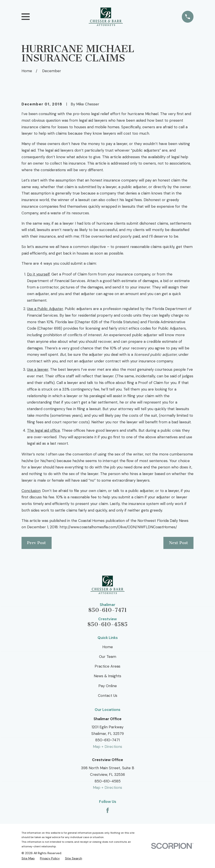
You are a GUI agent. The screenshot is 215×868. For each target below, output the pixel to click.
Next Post (179, 543)
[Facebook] (108, 810)
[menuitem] (28, 858)
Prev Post (36, 543)
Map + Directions (107, 747)
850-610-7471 (107, 610)
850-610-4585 (107, 625)
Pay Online (108, 686)
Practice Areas (107, 666)
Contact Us (108, 696)
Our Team (108, 657)
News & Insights (107, 676)
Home (108, 647)
